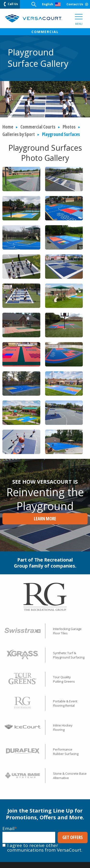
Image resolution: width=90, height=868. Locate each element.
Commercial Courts (38, 127)
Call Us (11, 4)
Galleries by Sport (19, 134)
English (51, 4)
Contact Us (77, 4)
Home (8, 127)
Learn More (45, 519)
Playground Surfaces (61, 134)
